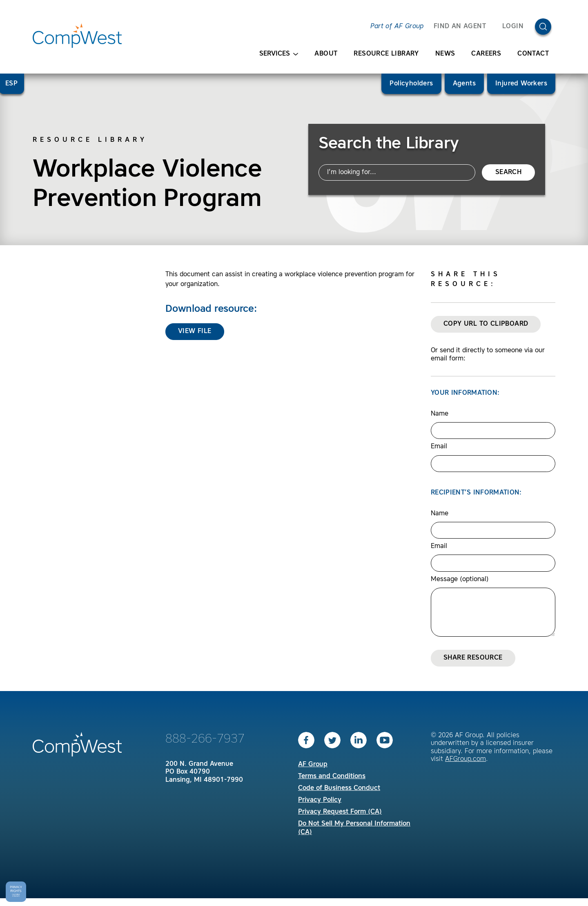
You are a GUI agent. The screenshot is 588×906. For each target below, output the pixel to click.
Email (439, 447)
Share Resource (473, 658)
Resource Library (386, 54)
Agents (464, 84)
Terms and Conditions (332, 776)
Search (508, 172)
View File (195, 331)
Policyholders (411, 84)
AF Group (313, 765)
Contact (533, 54)
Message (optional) (460, 579)
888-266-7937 (205, 739)
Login (513, 27)
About (326, 54)
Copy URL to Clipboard (486, 324)
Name (440, 414)
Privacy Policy (320, 800)
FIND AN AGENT (460, 27)
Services (279, 54)
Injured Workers (521, 84)
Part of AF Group (397, 27)
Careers (486, 54)
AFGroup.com (465, 759)
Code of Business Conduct (339, 788)
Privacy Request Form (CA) (340, 812)
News (445, 54)
